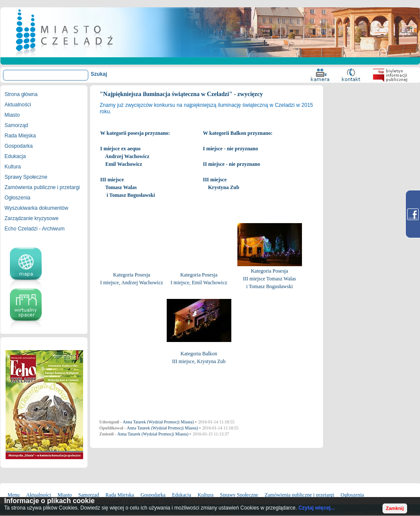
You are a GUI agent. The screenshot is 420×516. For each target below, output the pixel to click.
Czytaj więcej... (317, 508)
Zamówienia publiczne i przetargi (42, 187)
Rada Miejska (20, 136)
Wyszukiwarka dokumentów (37, 208)
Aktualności (18, 105)
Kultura (13, 167)
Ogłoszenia (18, 198)
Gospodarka (19, 146)
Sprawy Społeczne (26, 177)
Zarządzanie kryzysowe (32, 218)
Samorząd (17, 125)
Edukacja (15, 156)
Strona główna (21, 94)
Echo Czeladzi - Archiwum (35, 229)
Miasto (12, 115)
